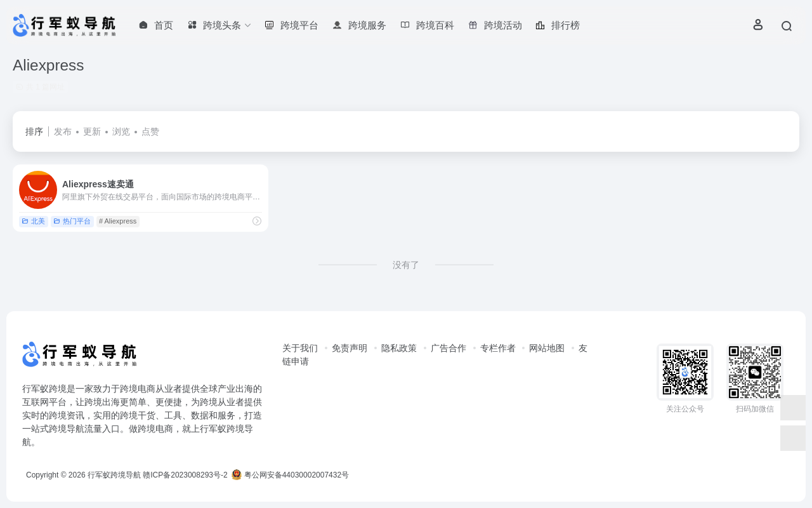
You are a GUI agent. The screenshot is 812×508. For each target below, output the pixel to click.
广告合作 (449, 348)
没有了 (406, 265)
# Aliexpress (118, 221)
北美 (33, 221)
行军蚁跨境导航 (114, 475)
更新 (92, 131)
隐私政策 (399, 348)
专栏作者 (498, 348)
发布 (63, 131)
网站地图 (547, 348)
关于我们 (300, 348)
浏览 (121, 131)
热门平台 (72, 221)
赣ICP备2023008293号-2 (185, 475)
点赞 (150, 131)
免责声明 (350, 348)
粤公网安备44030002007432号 (290, 475)
